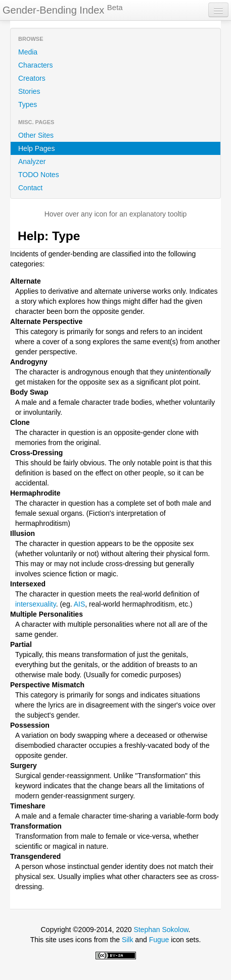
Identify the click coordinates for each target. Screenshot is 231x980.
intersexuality (36, 604)
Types (28, 104)
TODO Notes (39, 175)
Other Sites (36, 135)
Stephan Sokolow (161, 930)
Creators (32, 78)
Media (28, 52)
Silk (128, 940)
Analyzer (32, 161)
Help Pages (36, 148)
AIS (80, 604)
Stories (29, 91)
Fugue (159, 940)
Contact (30, 188)
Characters (35, 65)
